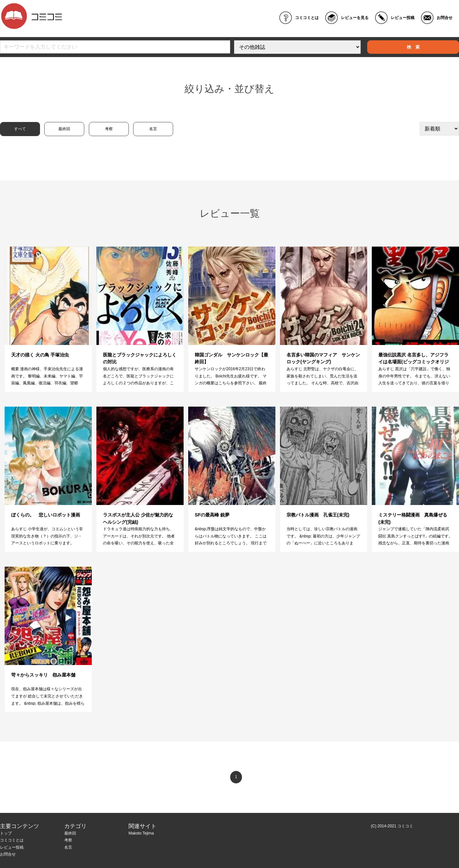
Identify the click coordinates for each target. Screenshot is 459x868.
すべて (20, 129)
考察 (109, 129)
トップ (6, 833)
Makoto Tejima (141, 833)
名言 (153, 129)
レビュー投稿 (403, 18)
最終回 (64, 129)
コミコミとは (307, 18)
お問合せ (445, 18)
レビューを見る (355, 18)
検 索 (413, 47)
